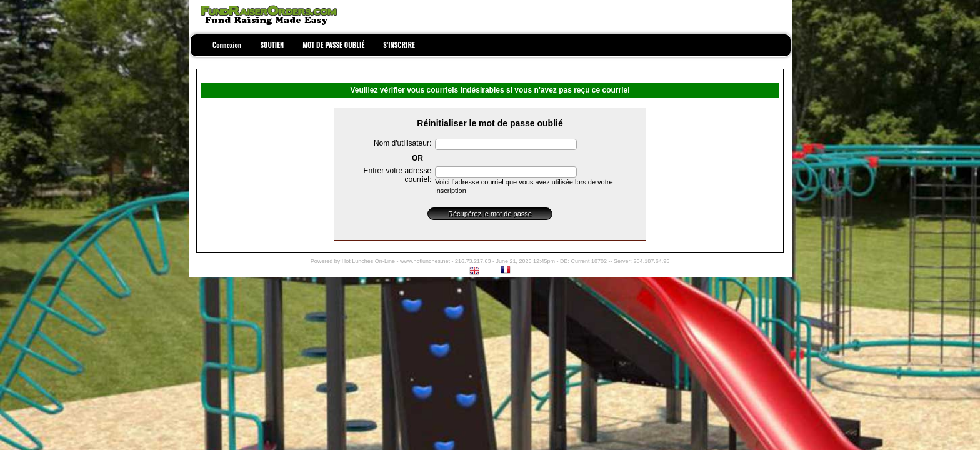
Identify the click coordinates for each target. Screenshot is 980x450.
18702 (599, 261)
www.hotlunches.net (425, 261)
